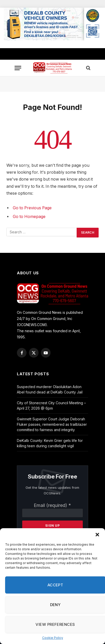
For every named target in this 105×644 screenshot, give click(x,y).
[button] (97, 535)
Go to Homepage (29, 217)
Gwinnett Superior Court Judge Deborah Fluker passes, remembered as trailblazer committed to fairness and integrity (52, 424)
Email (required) (52, 505)
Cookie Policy (53, 638)
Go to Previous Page (32, 208)
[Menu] (18, 68)
